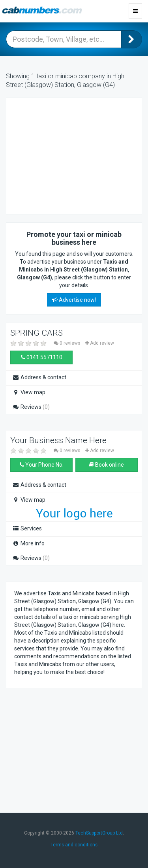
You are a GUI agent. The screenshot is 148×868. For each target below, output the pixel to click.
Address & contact (39, 377)
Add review (100, 343)
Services (27, 528)
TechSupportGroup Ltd (99, 833)
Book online (106, 465)
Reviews (31, 407)
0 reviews (67, 343)
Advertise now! (74, 300)
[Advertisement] (77, 155)
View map (29, 392)
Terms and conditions (74, 845)
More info (28, 543)
